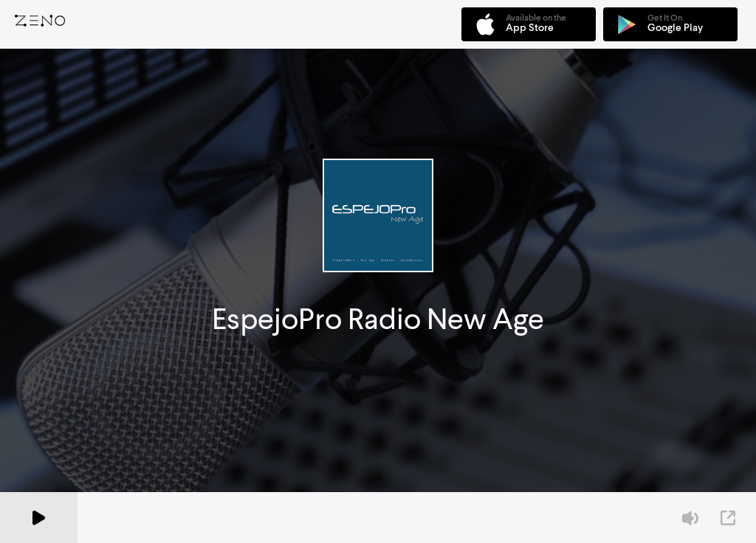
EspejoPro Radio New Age (378, 319)
